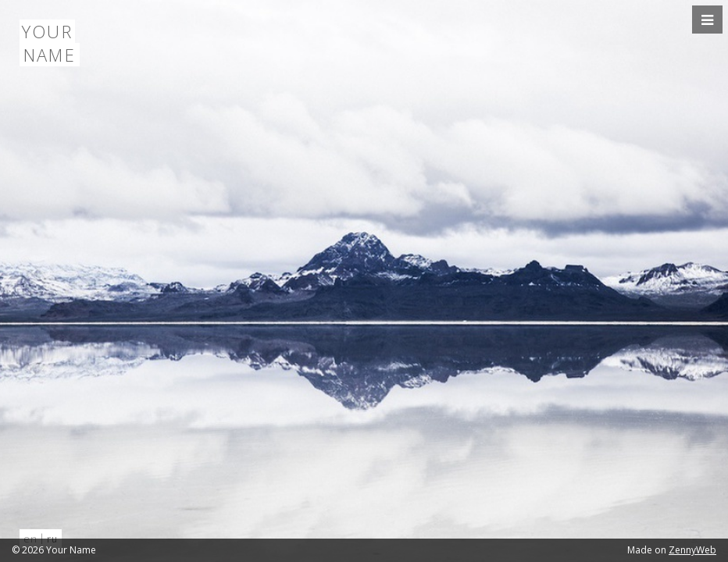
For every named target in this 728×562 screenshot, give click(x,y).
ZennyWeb (692, 550)
